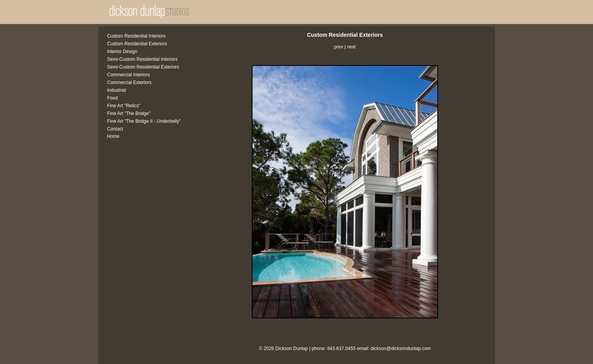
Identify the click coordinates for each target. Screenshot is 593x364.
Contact (115, 129)
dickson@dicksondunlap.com (401, 349)
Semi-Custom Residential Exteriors (143, 67)
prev (339, 47)
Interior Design (122, 52)
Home (113, 136)
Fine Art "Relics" (124, 106)
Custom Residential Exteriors (137, 44)
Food (113, 98)
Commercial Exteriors (130, 82)
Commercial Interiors (129, 75)
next (352, 47)
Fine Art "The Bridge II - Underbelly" (144, 121)
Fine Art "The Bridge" (129, 113)
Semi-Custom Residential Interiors (143, 59)
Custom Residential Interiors (137, 36)
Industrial (117, 90)
